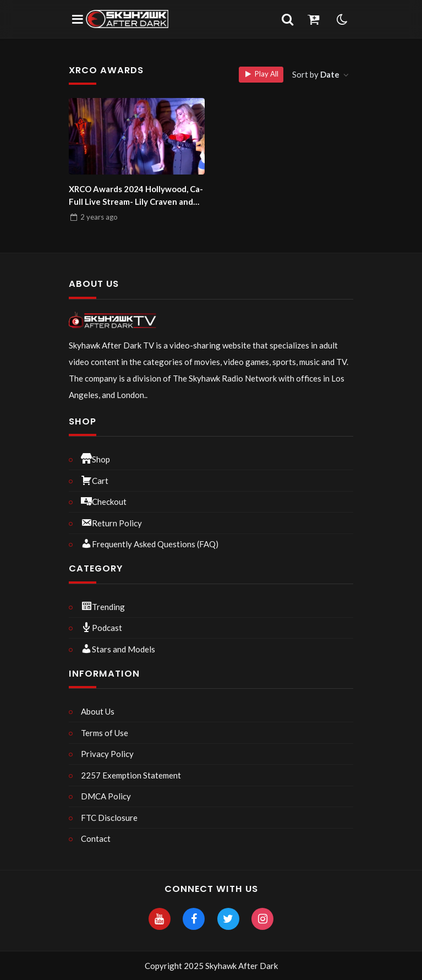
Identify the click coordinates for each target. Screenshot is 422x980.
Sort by (317, 74)
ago (99, 217)
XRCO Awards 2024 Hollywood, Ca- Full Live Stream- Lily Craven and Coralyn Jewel (136, 196)
